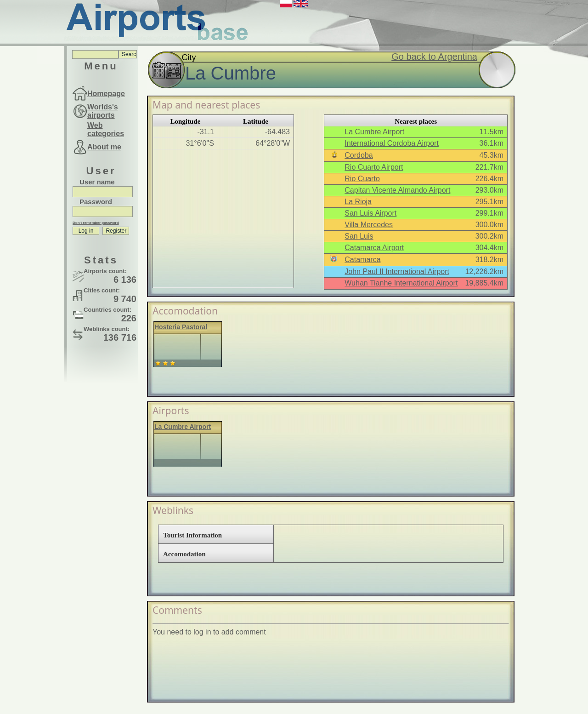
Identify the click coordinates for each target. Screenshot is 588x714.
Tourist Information (192, 535)
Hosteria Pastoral (181, 327)
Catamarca (362, 260)
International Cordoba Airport (392, 143)
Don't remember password (96, 223)
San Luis (359, 236)
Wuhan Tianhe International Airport (401, 283)
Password (96, 202)
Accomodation (184, 554)
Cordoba (359, 155)
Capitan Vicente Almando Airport (397, 190)
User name (97, 182)
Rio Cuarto (362, 179)
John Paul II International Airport (397, 271)
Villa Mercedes (369, 225)
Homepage (106, 94)
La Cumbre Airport (374, 132)
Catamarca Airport (374, 248)
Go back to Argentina (434, 57)
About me (104, 147)
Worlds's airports (103, 111)
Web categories (106, 129)
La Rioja (358, 202)
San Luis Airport (370, 213)
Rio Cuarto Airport (374, 167)
